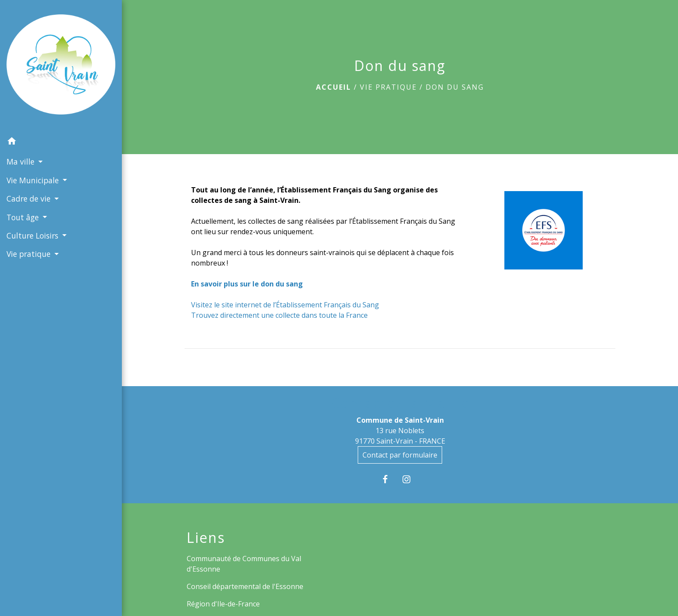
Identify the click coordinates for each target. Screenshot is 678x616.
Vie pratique (388, 87)
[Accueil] (61, 66)
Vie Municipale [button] (34, 180)
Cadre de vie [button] (30, 199)
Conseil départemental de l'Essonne (245, 586)
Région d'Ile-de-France (223, 604)
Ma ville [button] (22, 162)
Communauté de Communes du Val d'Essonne (244, 564)
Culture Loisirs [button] (34, 236)
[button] (61, 142)
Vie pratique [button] (30, 254)
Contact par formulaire (400, 455)
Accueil (334, 87)
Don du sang (455, 87)
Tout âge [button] (24, 217)
